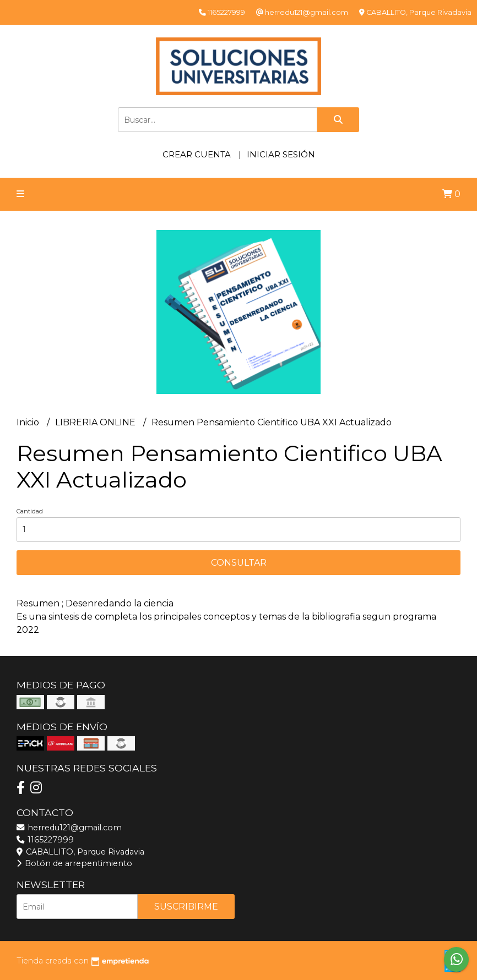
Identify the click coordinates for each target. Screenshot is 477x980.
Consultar (239, 563)
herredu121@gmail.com (69, 828)
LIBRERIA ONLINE (96, 422)
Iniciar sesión (281, 154)
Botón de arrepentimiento (74, 863)
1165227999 (45, 840)
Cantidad (30, 511)
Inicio (29, 422)
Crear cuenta (197, 154)
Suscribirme (186, 907)
